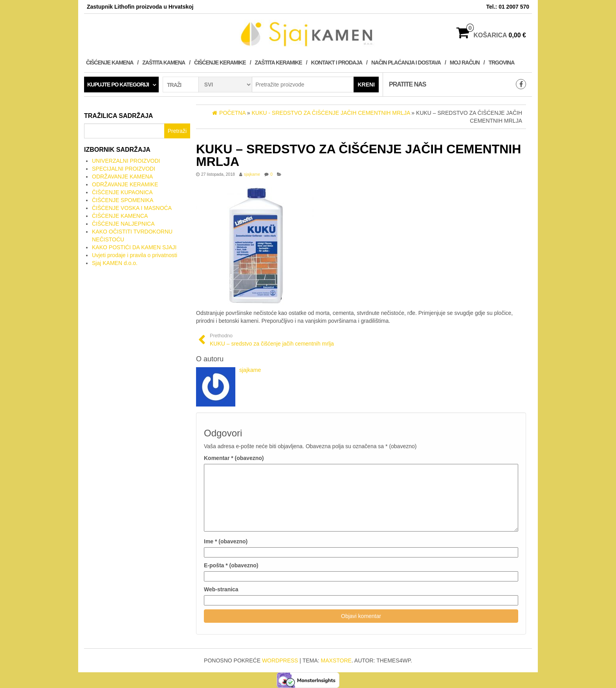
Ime (226, 541)
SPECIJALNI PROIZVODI (124, 169)
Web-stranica (221, 589)
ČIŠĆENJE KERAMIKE (220, 63)
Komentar (234, 458)
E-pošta (231, 565)
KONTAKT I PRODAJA (337, 63)
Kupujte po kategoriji (118, 85)
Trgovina (501, 63)
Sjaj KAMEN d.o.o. (115, 263)
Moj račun (465, 63)
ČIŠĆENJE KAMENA (110, 63)
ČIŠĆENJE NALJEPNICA (123, 224)
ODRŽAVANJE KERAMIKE (125, 184)
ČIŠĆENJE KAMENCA (120, 216)
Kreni (366, 85)
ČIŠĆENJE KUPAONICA (122, 192)
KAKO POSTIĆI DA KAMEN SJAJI (134, 247)
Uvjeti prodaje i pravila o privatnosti (135, 255)
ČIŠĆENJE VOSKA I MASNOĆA (132, 208)
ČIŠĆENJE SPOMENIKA (123, 200)
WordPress (280, 660)
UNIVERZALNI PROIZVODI (126, 161)
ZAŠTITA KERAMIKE (279, 63)
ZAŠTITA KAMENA (164, 63)
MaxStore (336, 660)
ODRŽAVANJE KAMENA (122, 177)
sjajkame (252, 174)
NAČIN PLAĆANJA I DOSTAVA (406, 63)
